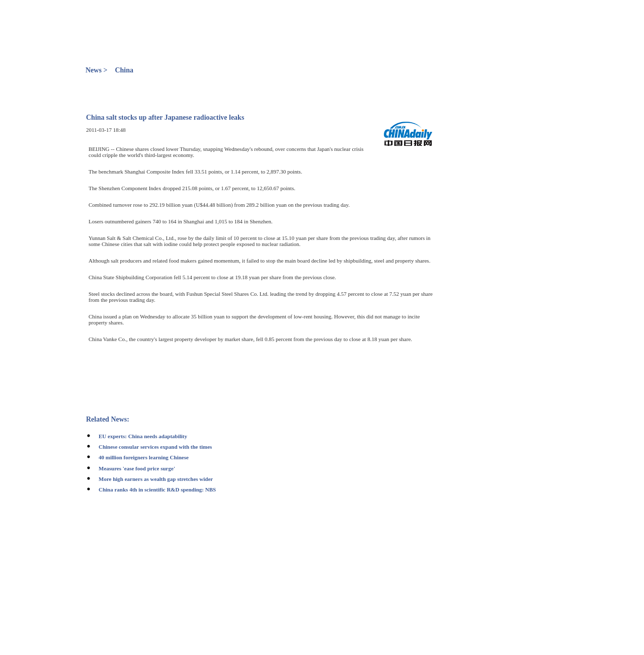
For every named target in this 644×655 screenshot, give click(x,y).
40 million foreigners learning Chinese (144, 457)
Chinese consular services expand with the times (155, 447)
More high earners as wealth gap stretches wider (156, 479)
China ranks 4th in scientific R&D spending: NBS (157, 489)
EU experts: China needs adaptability (143, 436)
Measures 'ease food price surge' (137, 468)
